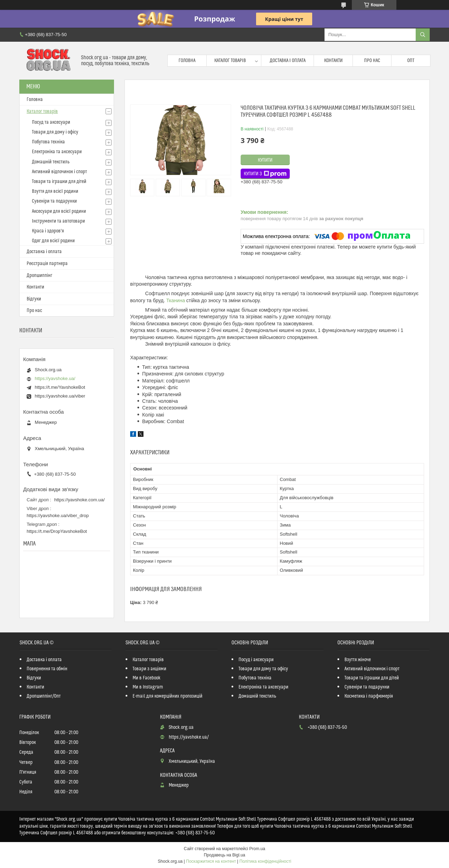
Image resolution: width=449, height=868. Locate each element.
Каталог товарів (230, 61)
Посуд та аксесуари (51, 122)
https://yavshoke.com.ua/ (80, 500)
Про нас (372, 61)
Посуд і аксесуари (256, 660)
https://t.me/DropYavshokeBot (57, 531)
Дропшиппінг (39, 276)
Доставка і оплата (288, 61)
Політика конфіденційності (266, 861)
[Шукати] (423, 35)
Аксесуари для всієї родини (59, 211)
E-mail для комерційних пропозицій (167, 696)
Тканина (176, 300)
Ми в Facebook (147, 678)
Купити (265, 160)
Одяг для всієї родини (53, 241)
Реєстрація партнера (47, 264)
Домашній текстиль (51, 162)
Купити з (265, 174)
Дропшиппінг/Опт (44, 696)
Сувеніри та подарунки (54, 201)
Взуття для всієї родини (55, 191)
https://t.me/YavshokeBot (60, 387)
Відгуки (34, 299)
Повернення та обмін (47, 669)
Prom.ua (257, 849)
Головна (187, 61)
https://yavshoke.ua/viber (60, 396)
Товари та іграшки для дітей (59, 182)
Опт (411, 61)
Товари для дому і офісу (55, 132)
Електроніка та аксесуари (57, 152)
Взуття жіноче (358, 660)
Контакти (333, 61)
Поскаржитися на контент (211, 861)
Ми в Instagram (148, 687)
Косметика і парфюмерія (369, 696)
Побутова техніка (48, 142)
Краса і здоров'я (48, 231)
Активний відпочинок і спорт (59, 172)
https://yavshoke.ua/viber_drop (58, 516)
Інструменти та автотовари (58, 221)
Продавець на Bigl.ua (224, 855)
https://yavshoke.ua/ (55, 378)
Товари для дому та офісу (263, 669)
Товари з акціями (149, 669)
